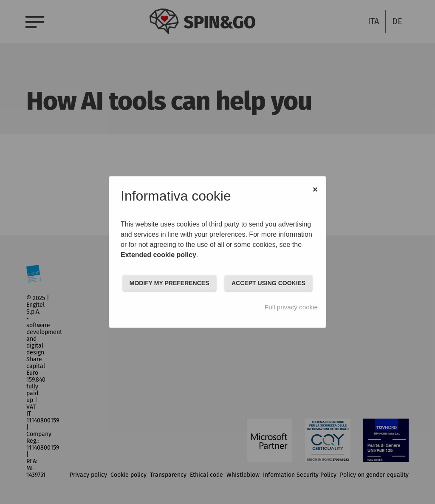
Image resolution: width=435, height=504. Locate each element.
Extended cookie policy (158, 255)
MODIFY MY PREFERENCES (169, 283)
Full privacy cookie (291, 307)
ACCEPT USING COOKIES (268, 283)
